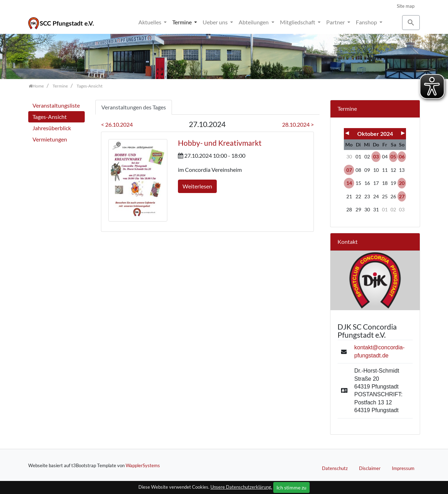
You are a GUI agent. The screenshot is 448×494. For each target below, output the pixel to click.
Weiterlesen (197, 186)
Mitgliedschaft (298, 22)
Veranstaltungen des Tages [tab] (134, 107)
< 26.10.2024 (117, 124)
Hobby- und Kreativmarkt (220, 143)
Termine (183, 22)
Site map (406, 6)
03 (376, 156)
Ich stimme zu (291, 487)
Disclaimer (370, 468)
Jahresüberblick (52, 128)
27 (402, 196)
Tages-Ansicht (50, 117)
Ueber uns (216, 22)
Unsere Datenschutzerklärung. (241, 487)
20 (402, 183)
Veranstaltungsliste (56, 105)
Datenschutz (335, 468)
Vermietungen (50, 139)
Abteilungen (254, 22)
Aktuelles (150, 22)
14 (349, 183)
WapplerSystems (143, 465)
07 (349, 170)
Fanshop (367, 22)
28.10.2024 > (298, 124)
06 (402, 156)
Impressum (403, 468)
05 (393, 156)
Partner (336, 22)
